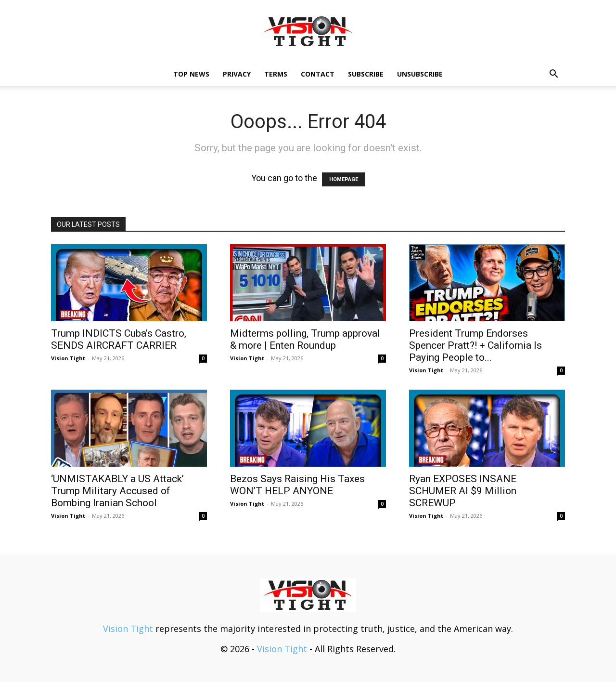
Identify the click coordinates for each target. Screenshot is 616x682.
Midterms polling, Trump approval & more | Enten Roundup (305, 339)
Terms (276, 74)
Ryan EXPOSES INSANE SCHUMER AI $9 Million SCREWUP (463, 491)
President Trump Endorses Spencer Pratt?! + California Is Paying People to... (475, 345)
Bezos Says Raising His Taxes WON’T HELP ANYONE (297, 485)
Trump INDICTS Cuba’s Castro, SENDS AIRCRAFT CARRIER (119, 339)
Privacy (237, 74)
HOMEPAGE (344, 179)
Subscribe (366, 74)
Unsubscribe (420, 74)
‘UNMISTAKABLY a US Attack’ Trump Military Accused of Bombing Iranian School (117, 491)
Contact (318, 74)
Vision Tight (68, 358)
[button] (553, 74)
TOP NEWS (191, 74)
